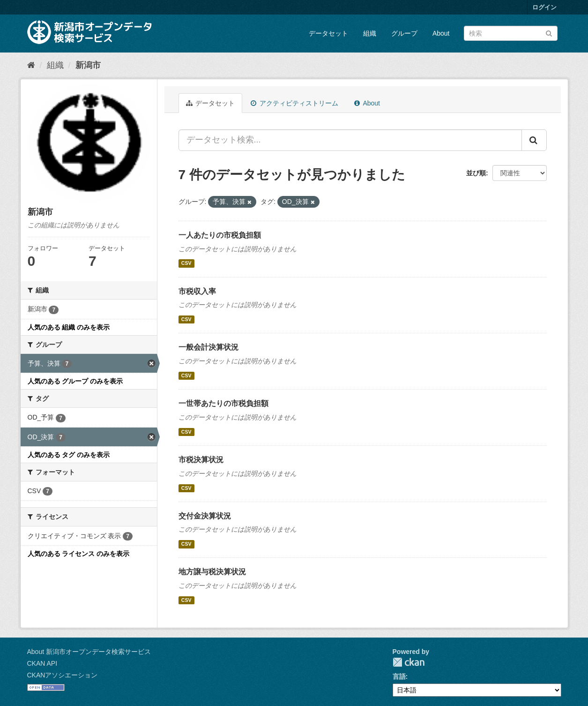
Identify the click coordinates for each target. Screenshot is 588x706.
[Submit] (549, 33)
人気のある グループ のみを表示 (75, 381)
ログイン (544, 7)
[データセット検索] (511, 33)
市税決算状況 (201, 460)
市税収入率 (197, 291)
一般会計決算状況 (208, 347)
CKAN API (42, 663)
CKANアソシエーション (63, 675)
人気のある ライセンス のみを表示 (79, 554)
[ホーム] (31, 65)
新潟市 (88, 65)
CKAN (409, 662)
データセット (328, 33)
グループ (404, 33)
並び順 (476, 173)
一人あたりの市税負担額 (220, 235)
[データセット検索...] (350, 140)
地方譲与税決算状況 (212, 572)
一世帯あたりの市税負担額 (223, 403)
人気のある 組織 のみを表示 (69, 327)
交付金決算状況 (205, 516)
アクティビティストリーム (294, 103)
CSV (186, 263)
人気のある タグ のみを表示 (69, 455)
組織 (370, 33)
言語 (399, 676)
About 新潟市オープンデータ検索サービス (89, 652)
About (441, 33)
